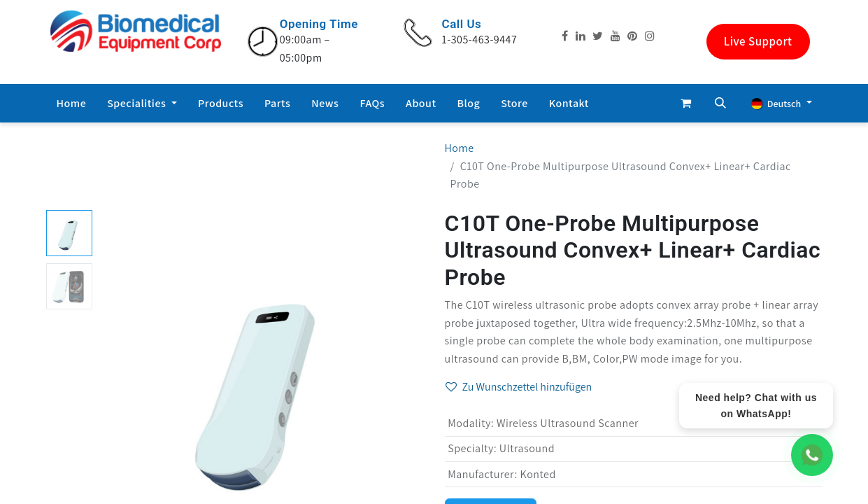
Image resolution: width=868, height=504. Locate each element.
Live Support (758, 41)
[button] (720, 103)
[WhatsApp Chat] (812, 455)
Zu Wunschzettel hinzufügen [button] (519, 387)
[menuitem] (72, 104)
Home (460, 148)
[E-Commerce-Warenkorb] (685, 103)
